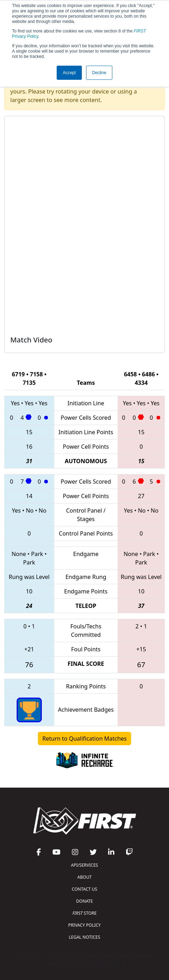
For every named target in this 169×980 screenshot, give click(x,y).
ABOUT (84, 877)
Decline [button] (99, 73)
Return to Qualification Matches (85, 739)
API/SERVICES (84, 865)
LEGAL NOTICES (84, 937)
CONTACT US (85, 889)
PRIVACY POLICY (85, 925)
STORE (84, 913)
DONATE (84, 901)
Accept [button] (69, 73)
